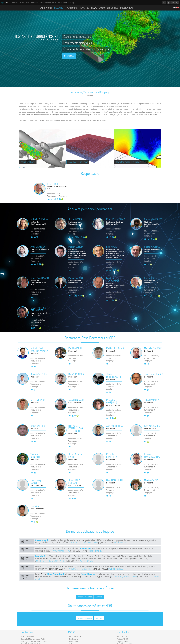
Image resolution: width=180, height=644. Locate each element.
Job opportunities (109, 8)
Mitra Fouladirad (55, 579)
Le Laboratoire (75, 642)
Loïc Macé (40, 561)
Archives (99, 602)
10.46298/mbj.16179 (61, 556)
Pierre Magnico (43, 546)
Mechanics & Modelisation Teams (32, 3)
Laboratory (46, 8)
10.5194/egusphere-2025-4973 (50, 566)
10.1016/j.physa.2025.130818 (124, 582)
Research (15, 3)
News (94, 8)
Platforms (72, 8)
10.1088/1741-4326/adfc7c (80, 574)
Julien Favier (85, 554)
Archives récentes (85, 602)
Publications (127, 8)
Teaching (84, 8)
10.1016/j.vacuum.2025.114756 (84, 548)
